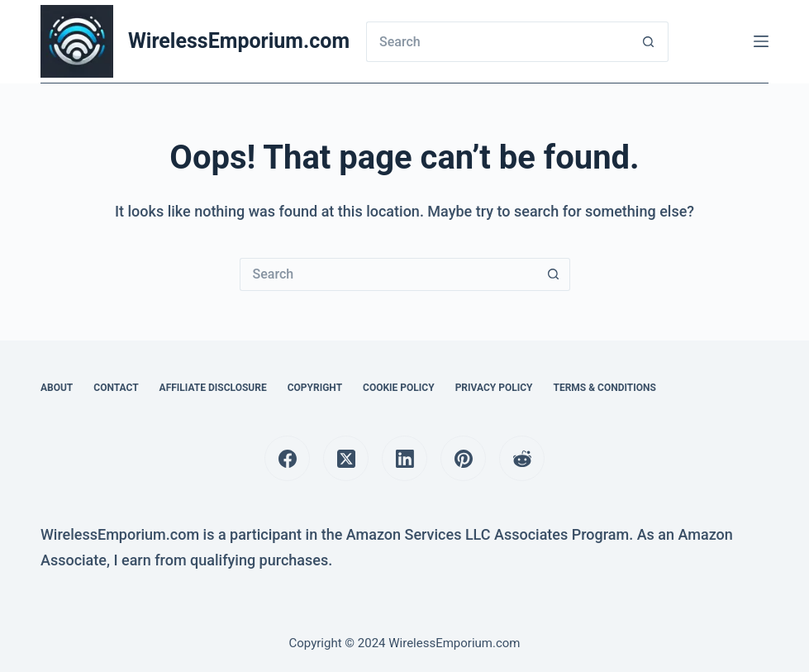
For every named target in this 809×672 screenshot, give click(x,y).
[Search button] (648, 42)
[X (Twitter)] (346, 458)
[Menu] (761, 41)
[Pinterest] (463, 458)
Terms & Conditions (604, 388)
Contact (116, 388)
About (57, 388)
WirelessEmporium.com (239, 41)
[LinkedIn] (404, 458)
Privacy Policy (494, 388)
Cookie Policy (399, 388)
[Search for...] (497, 42)
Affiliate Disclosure (213, 388)
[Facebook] (287, 458)
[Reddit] (522, 458)
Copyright (315, 388)
